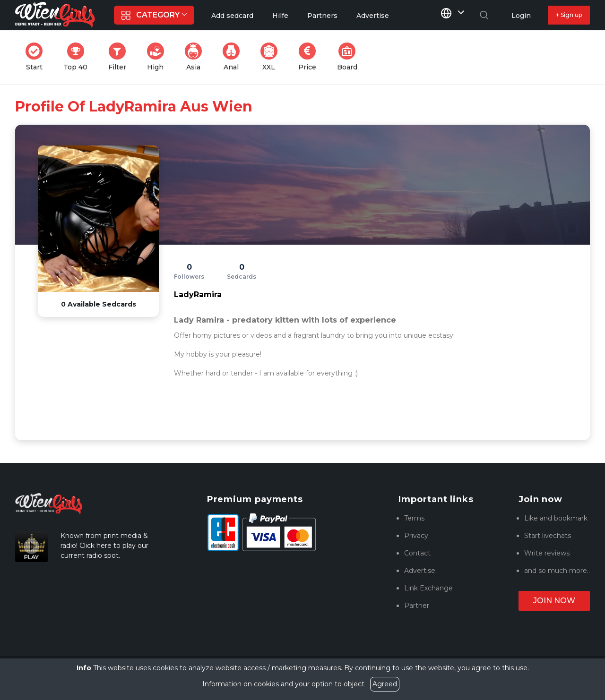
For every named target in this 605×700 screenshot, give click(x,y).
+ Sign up (569, 15)
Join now (554, 601)
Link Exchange (428, 588)
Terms (414, 518)
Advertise (420, 571)
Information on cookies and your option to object (283, 684)
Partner (417, 606)
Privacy (416, 536)
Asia (196, 57)
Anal (234, 57)
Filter (120, 57)
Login (521, 16)
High (158, 57)
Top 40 (78, 57)
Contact (417, 553)
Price (310, 57)
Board (350, 57)
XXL (271, 57)
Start (37, 57)
